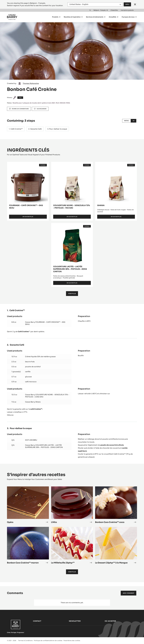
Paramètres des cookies (72, 641)
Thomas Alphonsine (31, 83)
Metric (126, 121)
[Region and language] (95, 4)
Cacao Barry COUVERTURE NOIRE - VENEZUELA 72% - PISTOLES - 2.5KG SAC (47, 396)
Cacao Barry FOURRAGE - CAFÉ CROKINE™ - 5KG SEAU (45, 323)
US (134, 121)
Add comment (128, 593)
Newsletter (75, 621)
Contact (37, 621)
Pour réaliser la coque (58, 129)
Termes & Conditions (25, 641)
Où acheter (110, 621)
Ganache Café (36, 129)
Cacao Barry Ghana (33, 402)
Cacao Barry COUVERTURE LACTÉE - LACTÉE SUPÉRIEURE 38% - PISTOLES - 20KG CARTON (44, 446)
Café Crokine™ (17, 129)
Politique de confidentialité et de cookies (48, 641)
